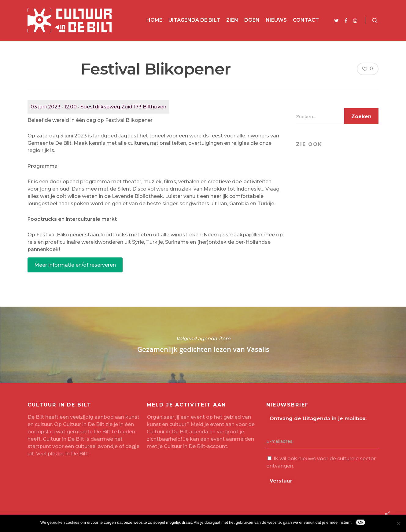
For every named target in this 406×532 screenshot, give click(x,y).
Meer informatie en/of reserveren (75, 265)
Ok (361, 522)
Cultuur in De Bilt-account (196, 446)
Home (154, 20)
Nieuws (276, 20)
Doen (252, 20)
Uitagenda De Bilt (194, 20)
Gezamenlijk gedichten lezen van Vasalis (203, 345)
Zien (232, 20)
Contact (306, 20)
